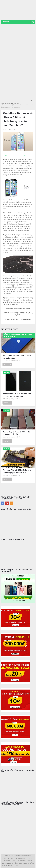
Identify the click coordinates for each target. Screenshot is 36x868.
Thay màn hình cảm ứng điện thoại (23, 856)
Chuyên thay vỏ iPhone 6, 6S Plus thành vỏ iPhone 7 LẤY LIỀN (17, 433)
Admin (4, 129)
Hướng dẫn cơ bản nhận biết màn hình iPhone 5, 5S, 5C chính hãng (17, 395)
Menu (5, 22)
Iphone (10, 105)
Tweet (5, 155)
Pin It (26, 155)
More (7, 365)
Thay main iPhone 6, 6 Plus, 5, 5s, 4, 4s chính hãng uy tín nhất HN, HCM (17, 471)
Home (5, 105)
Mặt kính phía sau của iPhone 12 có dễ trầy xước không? (17, 357)
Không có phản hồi (16, 361)
